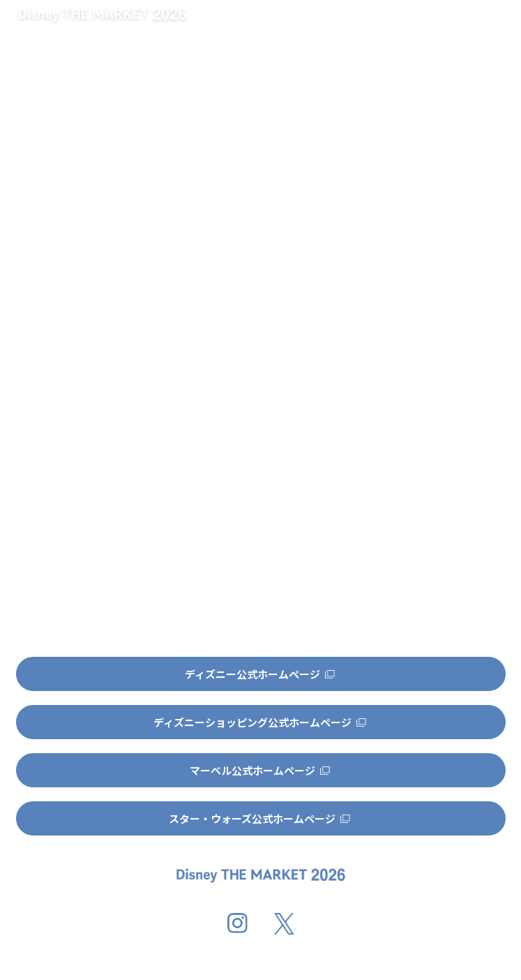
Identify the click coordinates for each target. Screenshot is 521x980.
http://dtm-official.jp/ (161, 324)
